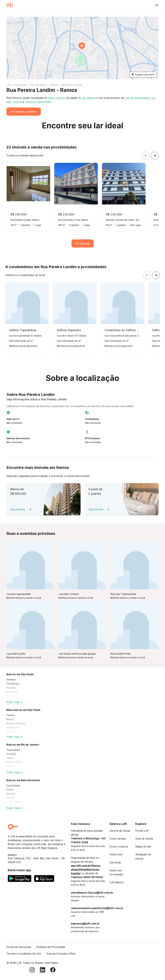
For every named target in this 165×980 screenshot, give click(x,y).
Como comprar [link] (119, 846)
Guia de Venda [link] (144, 839)
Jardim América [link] (15, 802)
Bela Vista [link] (12, 692)
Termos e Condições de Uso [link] (24, 954)
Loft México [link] (117, 882)
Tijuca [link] (10, 766)
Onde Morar (21, 85)
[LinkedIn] (43, 970)
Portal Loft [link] (142, 831)
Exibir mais (15, 702)
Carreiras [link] (115, 862)
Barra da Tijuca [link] (15, 762)
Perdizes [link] (11, 688)
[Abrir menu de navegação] (157, 5)
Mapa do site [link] (143, 846)
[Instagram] (32, 970)
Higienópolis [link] (13, 727)
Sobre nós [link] (116, 854)
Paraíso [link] (10, 798)
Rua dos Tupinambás (38, 102)
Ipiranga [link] (11, 794)
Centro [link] (10, 758)
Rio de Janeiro (39, 85)
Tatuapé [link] (11, 696)
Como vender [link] (118, 839)
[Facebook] (53, 970)
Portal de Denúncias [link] (19, 947)
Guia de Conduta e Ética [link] (61, 954)
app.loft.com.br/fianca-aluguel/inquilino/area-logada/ (86, 869)
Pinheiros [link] (11, 680)
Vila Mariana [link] (13, 684)
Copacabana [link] (13, 750)
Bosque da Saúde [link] (16, 723)
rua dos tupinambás (137, 98)
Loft (8, 85)
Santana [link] (11, 715)
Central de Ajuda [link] (120, 831)
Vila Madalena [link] (14, 731)
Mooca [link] (10, 719)
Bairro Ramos (57, 98)
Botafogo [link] (11, 754)
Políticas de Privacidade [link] (51, 947)
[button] (82, 48)
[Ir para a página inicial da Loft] (11, 5)
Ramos (54, 85)
